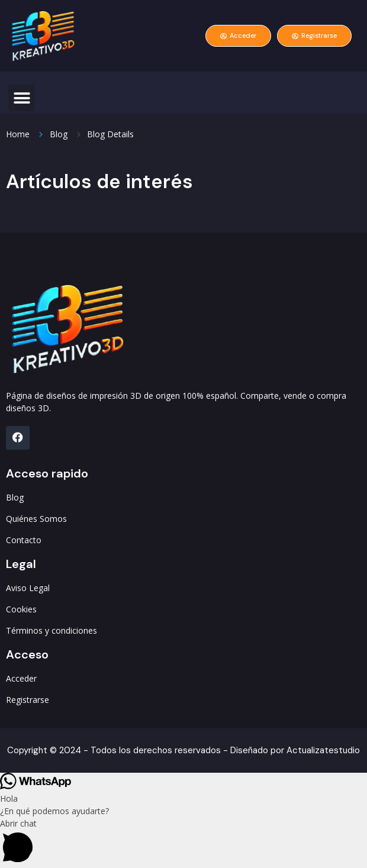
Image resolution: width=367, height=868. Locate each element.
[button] (22, 98)
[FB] (18, 438)
